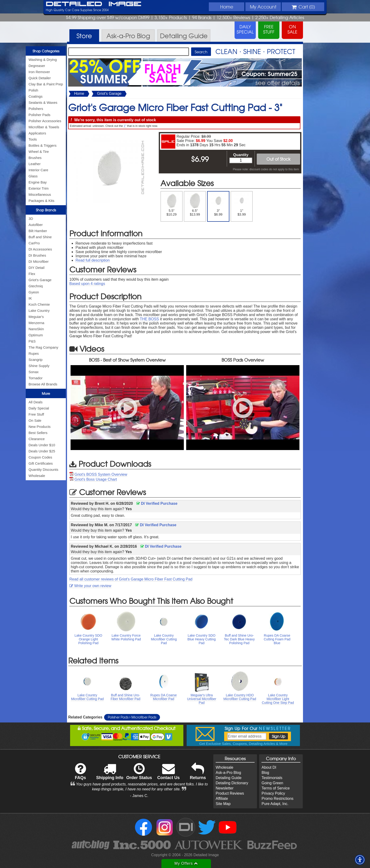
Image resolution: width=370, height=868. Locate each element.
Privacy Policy (273, 793)
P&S (32, 341)
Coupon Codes (40, 457)
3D (31, 219)
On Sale (35, 420)
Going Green (272, 783)
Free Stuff (36, 414)
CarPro (34, 243)
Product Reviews (230, 793)
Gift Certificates (41, 463)
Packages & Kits (41, 201)
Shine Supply (39, 366)
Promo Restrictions (277, 799)
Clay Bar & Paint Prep (46, 84)
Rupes (34, 353)
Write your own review (90, 586)
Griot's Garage (40, 280)
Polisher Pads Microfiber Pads (132, 717)
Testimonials (272, 778)
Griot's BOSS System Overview (101, 474)
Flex (32, 274)
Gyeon (34, 292)
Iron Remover (39, 72)
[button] (360, 860)
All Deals (36, 402)
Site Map (223, 804)
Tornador (36, 378)
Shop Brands (46, 210)
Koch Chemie (39, 304)
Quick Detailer (40, 78)
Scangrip (36, 360)
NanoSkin (36, 329)
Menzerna (36, 323)
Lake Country (39, 311)
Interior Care (38, 170)
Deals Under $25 (42, 451)
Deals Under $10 (42, 445)
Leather (35, 164)
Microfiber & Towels (44, 127)
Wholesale (37, 476)
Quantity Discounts (43, 469)
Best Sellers (38, 433)
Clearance (37, 439)
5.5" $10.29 (172, 204)
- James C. (139, 796)
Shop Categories (46, 51)
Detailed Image (94, 4)
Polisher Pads (40, 115)
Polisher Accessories (45, 121)
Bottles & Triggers (42, 145)
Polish (33, 90)
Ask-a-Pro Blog (228, 773)
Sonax (34, 372)
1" (125, 126)
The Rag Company (43, 347)
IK (30, 298)
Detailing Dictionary (232, 783)
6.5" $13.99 (195, 204)
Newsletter (225, 788)
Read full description (93, 260)
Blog (265, 773)
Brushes (35, 158)
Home (227, 7)
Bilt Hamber (38, 231)
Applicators (37, 133)
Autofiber (36, 225)
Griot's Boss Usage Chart (96, 479)
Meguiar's (36, 317)
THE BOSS (149, 319)
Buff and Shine (40, 237)
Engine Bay (38, 182)
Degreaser (37, 66)
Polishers (36, 109)
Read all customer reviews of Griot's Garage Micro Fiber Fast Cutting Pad (131, 579)
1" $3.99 (242, 204)
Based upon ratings (87, 284)
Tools (33, 139)
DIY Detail (36, 268)
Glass (33, 176)
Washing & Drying (43, 60)
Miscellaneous (40, 194)
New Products (40, 427)
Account (263, 7)
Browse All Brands (43, 384)
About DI (269, 767)
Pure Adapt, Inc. (275, 804)
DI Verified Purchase (157, 503)
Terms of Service (275, 788)
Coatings (36, 96)
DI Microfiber (39, 261)
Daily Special (39, 408)
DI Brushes (37, 255)
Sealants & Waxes (43, 102)
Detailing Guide (229, 778)
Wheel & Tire (39, 152)
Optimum (36, 335)
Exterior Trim (39, 188)
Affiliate (222, 799)
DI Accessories (40, 249)
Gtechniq (36, 286)
